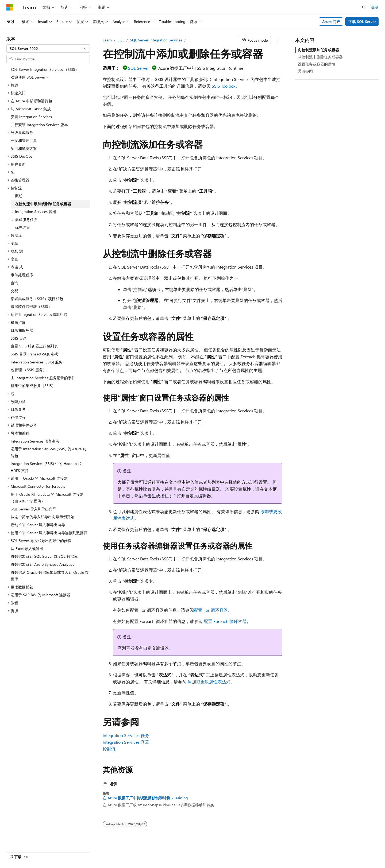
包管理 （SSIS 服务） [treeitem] (29, 370)
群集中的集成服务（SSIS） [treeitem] (33, 385)
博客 (264, 851)
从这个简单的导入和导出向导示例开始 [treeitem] (43, 517)
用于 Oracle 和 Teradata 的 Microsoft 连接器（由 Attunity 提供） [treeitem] (47, 498)
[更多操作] (278, 40)
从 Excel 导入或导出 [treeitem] (27, 549)
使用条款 (317, 851)
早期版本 (247, 851)
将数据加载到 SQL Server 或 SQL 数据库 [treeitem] (44, 556)
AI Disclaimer (222, 851)
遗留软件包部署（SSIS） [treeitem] (31, 306)
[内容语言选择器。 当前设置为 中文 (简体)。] (21, 851)
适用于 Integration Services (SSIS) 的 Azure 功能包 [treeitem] (49, 452)
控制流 (109, 749)
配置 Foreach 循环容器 (225, 621)
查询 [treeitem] (14, 283)
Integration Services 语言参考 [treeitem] (35, 441)
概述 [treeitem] (19, 196)
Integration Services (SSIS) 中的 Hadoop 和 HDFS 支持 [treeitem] (46, 467)
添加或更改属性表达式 (209, 682)
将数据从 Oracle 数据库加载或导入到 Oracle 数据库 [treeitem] (50, 576)
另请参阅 (305, 71)
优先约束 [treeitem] (22, 227)
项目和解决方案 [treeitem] (24, 148)
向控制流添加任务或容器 (318, 50)
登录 (375, 7)
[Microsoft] (10, 7)
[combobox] (48, 49)
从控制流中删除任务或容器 (320, 57)
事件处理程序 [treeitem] (22, 275)
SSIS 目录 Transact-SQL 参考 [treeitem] (35, 354)
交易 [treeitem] (14, 291)
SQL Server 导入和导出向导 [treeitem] (34, 509)
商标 (335, 851)
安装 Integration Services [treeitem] (31, 117)
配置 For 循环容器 (211, 610)
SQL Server (138, 68)
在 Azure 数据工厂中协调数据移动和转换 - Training (145, 798)
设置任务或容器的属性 (317, 64)
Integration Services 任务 (126, 735)
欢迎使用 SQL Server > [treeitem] (30, 77)
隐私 (296, 851)
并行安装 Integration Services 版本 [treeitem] (39, 125)
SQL (121, 40)
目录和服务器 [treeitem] (22, 330)
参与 (282, 851)
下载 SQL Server (362, 22)
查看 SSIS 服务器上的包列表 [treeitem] (34, 346)
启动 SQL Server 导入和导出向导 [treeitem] (38, 525)
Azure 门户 (331, 22)
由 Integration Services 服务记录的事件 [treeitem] (43, 378)
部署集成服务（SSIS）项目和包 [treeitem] (37, 299)
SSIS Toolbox (224, 86)
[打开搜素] (364, 7)
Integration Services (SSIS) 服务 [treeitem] (37, 362)
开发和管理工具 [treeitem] (24, 140)
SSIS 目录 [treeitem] (19, 338)
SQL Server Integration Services (156, 40)
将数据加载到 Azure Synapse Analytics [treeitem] (42, 564)
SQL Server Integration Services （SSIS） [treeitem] (45, 69)
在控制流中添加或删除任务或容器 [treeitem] (43, 204)
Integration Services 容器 (126, 742)
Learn (107, 40)
